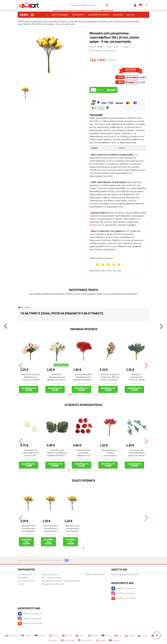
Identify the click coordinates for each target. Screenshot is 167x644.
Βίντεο (131, 15)
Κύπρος (52, 640)
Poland (129, 636)
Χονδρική (118, 15)
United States (85, 640)
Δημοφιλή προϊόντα (99, 15)
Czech (80, 636)
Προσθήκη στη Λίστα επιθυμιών (103, 51)
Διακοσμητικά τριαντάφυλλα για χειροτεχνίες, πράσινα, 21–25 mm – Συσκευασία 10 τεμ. (31, 453)
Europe (106, 636)
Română (26, 636)
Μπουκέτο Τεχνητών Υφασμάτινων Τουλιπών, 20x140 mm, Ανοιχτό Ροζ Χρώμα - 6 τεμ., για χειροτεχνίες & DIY (31, 377)
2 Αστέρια (103, 264)
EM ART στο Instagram (123, 593)
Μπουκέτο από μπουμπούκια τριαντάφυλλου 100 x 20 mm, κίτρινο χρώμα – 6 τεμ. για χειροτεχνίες (28, 529)
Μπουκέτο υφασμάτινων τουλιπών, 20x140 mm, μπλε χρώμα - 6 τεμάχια (136, 377)
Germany (40, 636)
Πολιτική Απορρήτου (27, 581)
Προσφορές (78, 15)
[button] (69, 394)
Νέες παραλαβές (60, 15)
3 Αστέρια (108, 264)
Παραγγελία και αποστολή (53, 584)
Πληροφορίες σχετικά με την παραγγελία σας (61, 581)
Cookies (21, 584)
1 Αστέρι (98, 264)
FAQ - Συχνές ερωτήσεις (52, 578)
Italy (118, 636)
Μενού (27, 15)
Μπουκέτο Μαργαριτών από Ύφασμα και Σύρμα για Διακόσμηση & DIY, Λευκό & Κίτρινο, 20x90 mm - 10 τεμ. (57, 377)
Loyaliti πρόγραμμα (50, 574)
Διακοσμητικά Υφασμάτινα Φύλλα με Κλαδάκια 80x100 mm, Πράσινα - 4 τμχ (57, 453)
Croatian (67, 636)
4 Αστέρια (114, 264)
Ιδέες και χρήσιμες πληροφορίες (125, 574)
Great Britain (68, 640)
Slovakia (143, 636)
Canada (101, 640)
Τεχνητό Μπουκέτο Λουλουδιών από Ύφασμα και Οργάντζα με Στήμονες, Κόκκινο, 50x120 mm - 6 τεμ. (84, 377)
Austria (54, 636)
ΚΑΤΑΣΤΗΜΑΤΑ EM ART (96, 574)
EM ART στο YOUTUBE (123, 598)
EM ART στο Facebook (123, 588)
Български (11, 636)
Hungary (93, 636)
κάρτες (93, 219)
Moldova (114, 640)
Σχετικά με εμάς (25, 574)
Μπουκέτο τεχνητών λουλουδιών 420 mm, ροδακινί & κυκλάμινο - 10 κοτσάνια (110, 377)
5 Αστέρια (119, 264)
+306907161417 (105, 11)
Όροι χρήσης (23, 578)
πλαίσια (93, 225)
